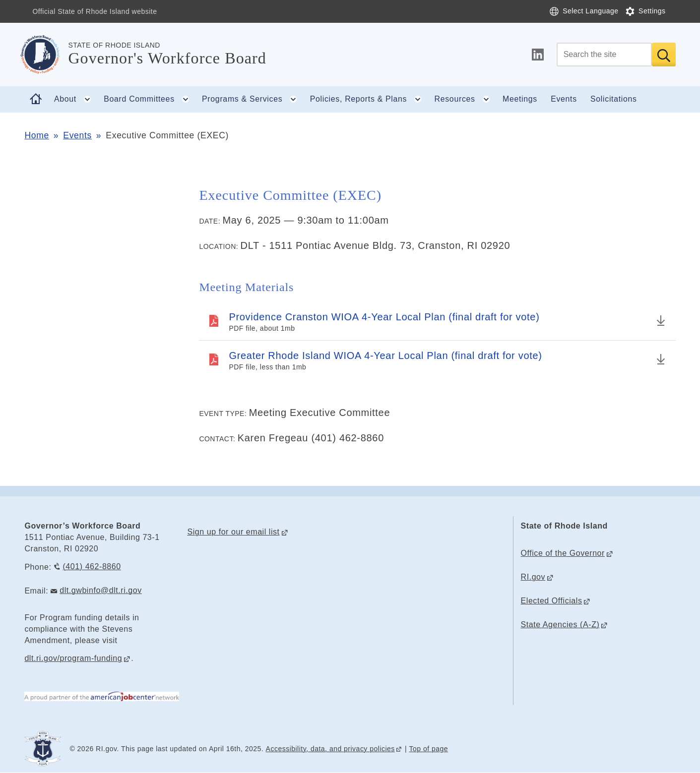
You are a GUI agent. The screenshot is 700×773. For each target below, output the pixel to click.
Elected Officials (552, 601)
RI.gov (533, 577)
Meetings (520, 99)
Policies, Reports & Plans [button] (369, 99)
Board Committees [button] (149, 99)
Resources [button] (465, 99)
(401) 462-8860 (92, 566)
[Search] (604, 55)
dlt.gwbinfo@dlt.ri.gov (101, 590)
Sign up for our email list (233, 532)
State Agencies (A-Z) (560, 624)
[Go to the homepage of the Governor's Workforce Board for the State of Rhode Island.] (46, 55)
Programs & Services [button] (253, 99)
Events (564, 99)
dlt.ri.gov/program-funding (73, 658)
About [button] (76, 99)
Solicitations (614, 99)
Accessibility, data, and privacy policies (330, 749)
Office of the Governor (563, 553)
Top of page (429, 749)
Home (36, 135)
